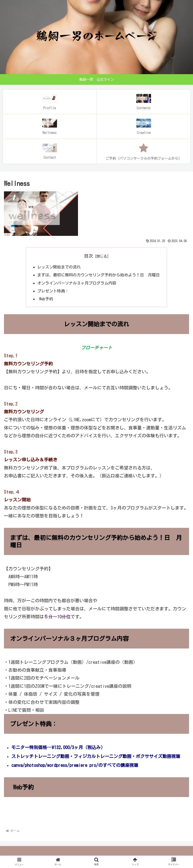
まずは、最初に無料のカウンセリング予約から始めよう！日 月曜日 (98, 275)
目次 (89, 256)
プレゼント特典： (53, 291)
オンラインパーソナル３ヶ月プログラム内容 (77, 283)
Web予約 (45, 299)
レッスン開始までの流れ (59, 267)
